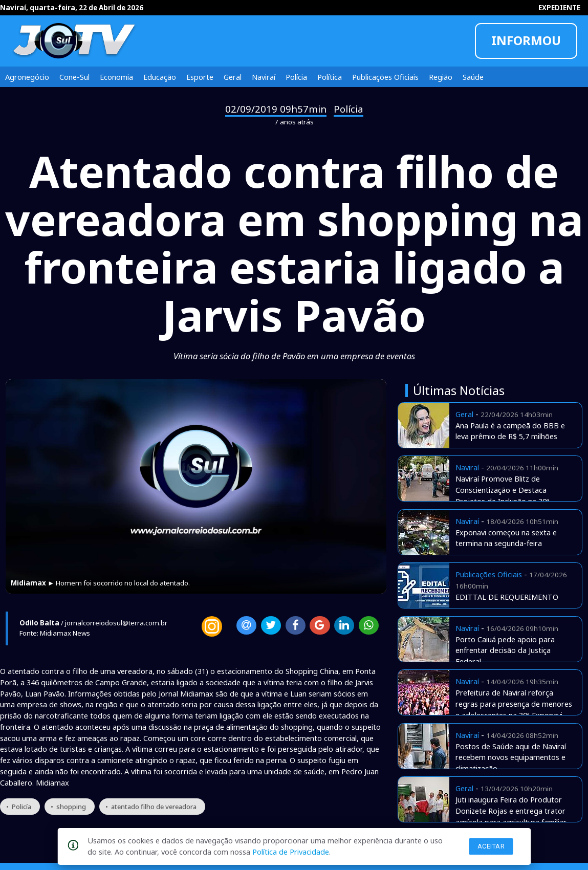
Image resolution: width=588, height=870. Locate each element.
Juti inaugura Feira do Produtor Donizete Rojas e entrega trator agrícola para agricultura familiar (511, 811)
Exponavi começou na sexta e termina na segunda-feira (506, 538)
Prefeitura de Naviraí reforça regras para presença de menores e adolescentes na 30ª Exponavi (514, 704)
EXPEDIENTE (559, 8)
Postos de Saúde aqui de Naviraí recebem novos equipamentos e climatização (511, 757)
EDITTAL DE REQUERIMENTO (507, 597)
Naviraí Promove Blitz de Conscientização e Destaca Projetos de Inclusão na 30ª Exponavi (502, 495)
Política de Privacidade (291, 852)
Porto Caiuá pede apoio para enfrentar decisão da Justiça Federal (505, 650)
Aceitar (491, 846)
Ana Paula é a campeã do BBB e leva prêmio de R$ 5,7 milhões (510, 431)
